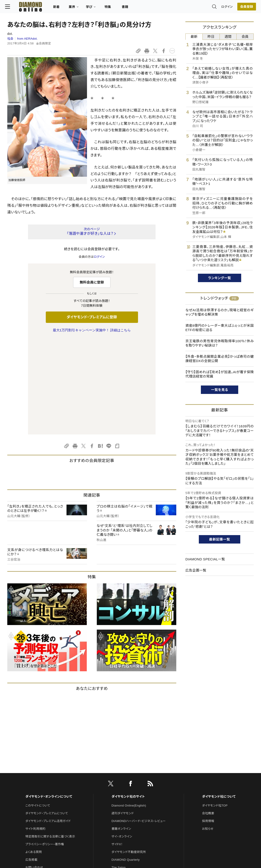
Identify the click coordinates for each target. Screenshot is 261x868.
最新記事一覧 (220, 539)
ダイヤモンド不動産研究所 (129, 756)
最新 (194, 37)
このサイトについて (38, 710)
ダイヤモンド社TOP (215, 710)
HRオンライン (121, 780)
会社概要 (208, 718)
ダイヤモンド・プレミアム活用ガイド (48, 725)
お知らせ (208, 733)
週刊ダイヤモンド (123, 718)
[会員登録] (244, 8)
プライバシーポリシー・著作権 (45, 749)
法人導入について (37, 780)
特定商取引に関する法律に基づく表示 (50, 741)
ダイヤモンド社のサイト (128, 701)
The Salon (119, 772)
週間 (228, 37)
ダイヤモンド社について (219, 701)
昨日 (211, 37)
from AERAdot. (27, 39)
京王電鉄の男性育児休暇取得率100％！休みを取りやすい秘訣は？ (220, 343)
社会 (10, 39)
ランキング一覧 (220, 278)
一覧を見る (220, 390)
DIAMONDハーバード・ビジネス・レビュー (139, 725)
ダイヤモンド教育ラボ (125, 795)
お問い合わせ (34, 772)
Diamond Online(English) (129, 710)
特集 (110, 8)
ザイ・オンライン (122, 741)
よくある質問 (33, 756)
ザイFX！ (117, 749)
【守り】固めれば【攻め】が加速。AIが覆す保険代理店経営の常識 (220, 374)
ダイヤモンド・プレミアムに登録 (92, 317)
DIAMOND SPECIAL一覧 (205, 559)
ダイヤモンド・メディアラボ (129, 803)
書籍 (127, 8)
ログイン (225, 8)
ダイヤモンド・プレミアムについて (47, 718)
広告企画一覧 (196, 570)
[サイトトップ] (28, 8)
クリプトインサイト (123, 787)
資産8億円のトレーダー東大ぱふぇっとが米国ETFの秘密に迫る (220, 328)
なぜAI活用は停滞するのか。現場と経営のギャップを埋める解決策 (220, 312)
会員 (245, 37)
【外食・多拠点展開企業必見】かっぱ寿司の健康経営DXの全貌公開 (220, 359)
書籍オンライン (121, 733)
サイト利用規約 (35, 733)
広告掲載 (31, 764)
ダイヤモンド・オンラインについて (49, 701)
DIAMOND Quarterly (126, 764)
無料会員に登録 (92, 282)
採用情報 (208, 725)
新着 (59, 8)
